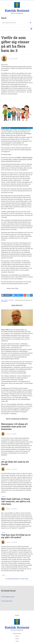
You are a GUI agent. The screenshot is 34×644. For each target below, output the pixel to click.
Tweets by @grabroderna (8, 597)
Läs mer (4, 460)
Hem (2, 300)
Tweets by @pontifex (7, 601)
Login (17, 641)
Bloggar (6, 300)
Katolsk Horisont (17, 11)
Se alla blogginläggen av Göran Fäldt (17, 579)
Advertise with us (17, 634)
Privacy (17, 636)
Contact (17, 639)
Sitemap (17, 615)
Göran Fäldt (11, 300)
